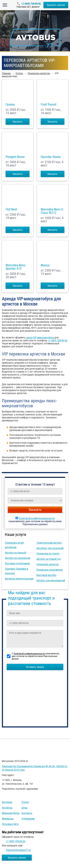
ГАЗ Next (11, 209)
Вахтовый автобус (46, 575)
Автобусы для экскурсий (50, 548)
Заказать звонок (56, 5)
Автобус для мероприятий (51, 580)
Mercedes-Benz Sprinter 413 (16, 267)
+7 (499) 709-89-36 (31, 4)
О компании (28, 819)
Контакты (27, 813)
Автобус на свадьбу (16, 553)
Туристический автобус (49, 543)
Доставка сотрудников (17, 563)
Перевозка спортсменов (50, 570)
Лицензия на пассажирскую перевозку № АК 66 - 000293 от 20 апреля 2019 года (35, 768)
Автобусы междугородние (19, 579)
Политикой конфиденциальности (37, 518)
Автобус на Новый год (49, 559)
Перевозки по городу (48, 554)
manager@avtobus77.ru (18, 850)
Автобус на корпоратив (18, 558)
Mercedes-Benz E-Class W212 (52, 211)
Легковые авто (10, 824)
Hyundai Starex (51, 157)
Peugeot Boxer (15, 157)
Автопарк (7, 802)
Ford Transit (49, 105)
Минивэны (8, 819)
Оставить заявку (35, 667)
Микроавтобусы (11, 813)
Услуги (25, 802)
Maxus (45, 265)
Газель (10, 105)
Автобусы (7, 808)
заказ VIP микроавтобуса (40, 337)
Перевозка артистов (48, 564)
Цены (25, 808)
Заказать (18, 122)
